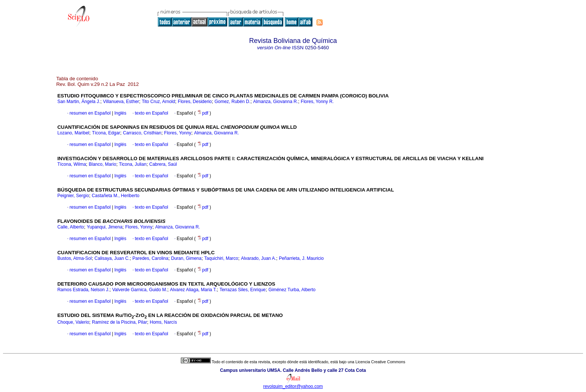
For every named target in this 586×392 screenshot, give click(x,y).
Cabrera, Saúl (163, 164)
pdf (203, 113)
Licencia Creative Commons (380, 362)
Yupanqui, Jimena (104, 227)
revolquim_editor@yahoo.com (293, 386)
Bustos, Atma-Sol (74, 258)
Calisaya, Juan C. (112, 258)
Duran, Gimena (186, 258)
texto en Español (152, 113)
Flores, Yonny (178, 133)
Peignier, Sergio (73, 196)
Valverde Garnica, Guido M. (140, 290)
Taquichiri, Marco (221, 258)
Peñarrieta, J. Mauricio (301, 258)
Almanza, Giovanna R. (275, 102)
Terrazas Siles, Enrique (242, 290)
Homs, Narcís (164, 322)
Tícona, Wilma (72, 164)
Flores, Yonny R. (317, 102)
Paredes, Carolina (150, 258)
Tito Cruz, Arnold (158, 102)
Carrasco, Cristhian (142, 133)
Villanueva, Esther (121, 102)
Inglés (120, 113)
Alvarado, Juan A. (259, 258)
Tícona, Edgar (106, 133)
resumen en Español (90, 113)
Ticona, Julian (133, 164)
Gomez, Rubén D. (232, 102)
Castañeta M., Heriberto (116, 196)
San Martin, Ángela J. (79, 102)
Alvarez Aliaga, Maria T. (193, 290)
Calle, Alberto (70, 227)
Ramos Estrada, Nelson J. (83, 290)
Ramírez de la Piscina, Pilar (119, 322)
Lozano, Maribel (73, 133)
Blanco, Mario (103, 164)
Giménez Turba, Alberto (292, 290)
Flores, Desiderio (195, 102)
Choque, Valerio (73, 322)
